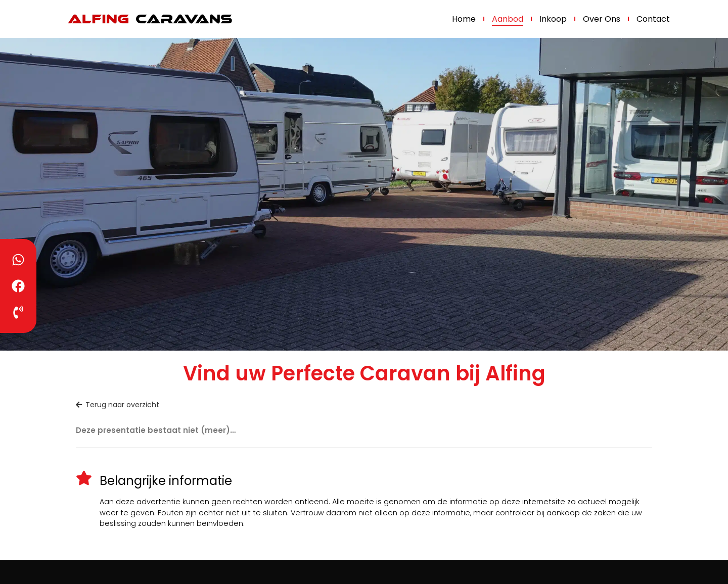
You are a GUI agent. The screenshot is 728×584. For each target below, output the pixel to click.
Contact (653, 19)
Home (464, 19)
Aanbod (508, 19)
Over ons (602, 19)
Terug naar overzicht (118, 405)
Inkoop (553, 19)
